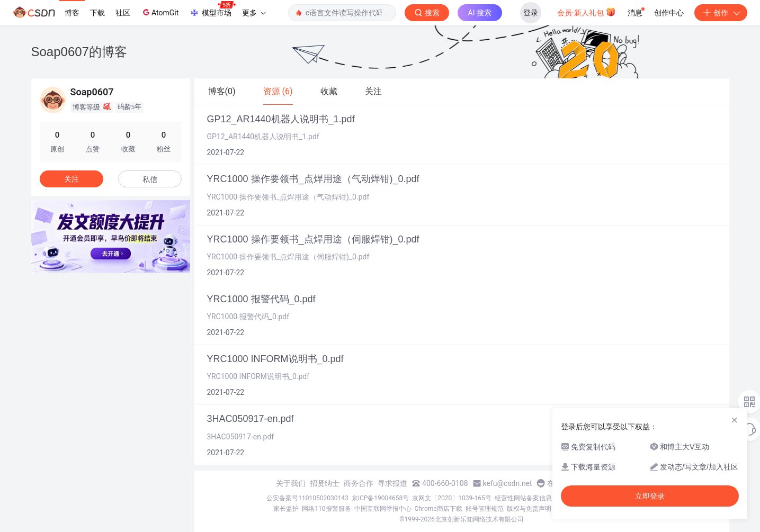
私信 (150, 179)
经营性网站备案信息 (523, 498)
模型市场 (212, 10)
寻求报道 (392, 483)
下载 (97, 13)
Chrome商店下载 (439, 509)
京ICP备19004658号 (381, 498)
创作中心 (669, 13)
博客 (72, 13)
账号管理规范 (485, 509)
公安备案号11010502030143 (307, 498)
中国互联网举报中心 (383, 509)
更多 (254, 13)
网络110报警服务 (326, 509)
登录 (531, 13)
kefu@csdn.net (508, 483)
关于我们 (291, 483)
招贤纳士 (325, 483)
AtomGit (160, 12)
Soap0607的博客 (79, 52)
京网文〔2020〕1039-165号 (452, 498)
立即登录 (650, 496)
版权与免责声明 (529, 509)
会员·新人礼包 (587, 12)
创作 (721, 13)
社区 (123, 13)
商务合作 (359, 483)
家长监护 (286, 509)
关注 (71, 179)
